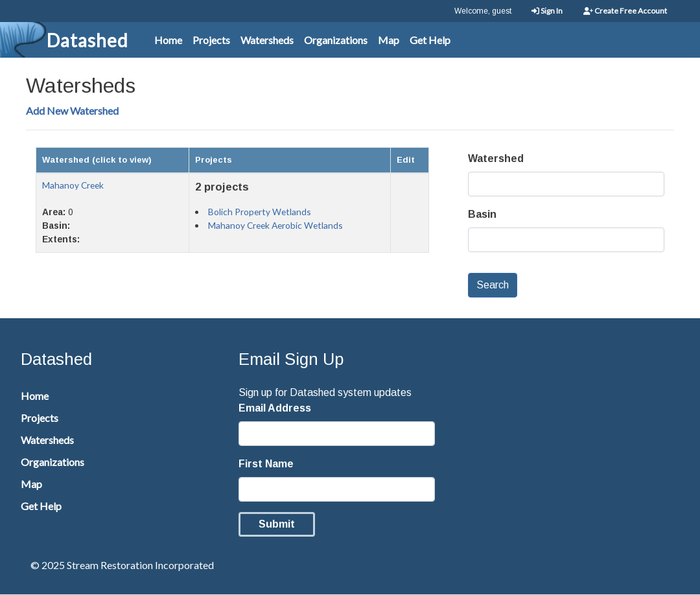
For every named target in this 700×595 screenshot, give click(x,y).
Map (389, 40)
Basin (482, 214)
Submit (277, 524)
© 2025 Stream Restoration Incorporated (122, 565)
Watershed (496, 158)
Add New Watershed (72, 111)
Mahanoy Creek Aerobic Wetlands (275, 225)
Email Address (275, 408)
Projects (211, 40)
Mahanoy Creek (73, 185)
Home (168, 40)
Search (493, 285)
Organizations (336, 40)
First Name (266, 464)
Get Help (430, 40)
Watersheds (267, 40)
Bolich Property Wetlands (260, 212)
